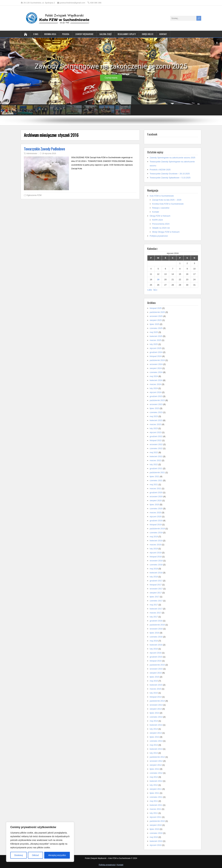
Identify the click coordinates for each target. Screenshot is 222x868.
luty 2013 (154, 753)
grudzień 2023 (156, 396)
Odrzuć (35, 855)
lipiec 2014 (154, 713)
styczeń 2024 (156, 392)
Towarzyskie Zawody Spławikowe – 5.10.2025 (170, 178)
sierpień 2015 (156, 673)
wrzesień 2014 (156, 705)
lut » (155, 290)
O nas (36, 34)
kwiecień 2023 (156, 420)
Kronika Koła (50, 34)
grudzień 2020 (156, 492)
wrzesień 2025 (156, 316)
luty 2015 (154, 693)
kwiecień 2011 (156, 805)
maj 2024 (154, 376)
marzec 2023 (155, 424)
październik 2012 (157, 757)
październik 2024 (157, 360)
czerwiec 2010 (156, 833)
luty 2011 (154, 813)
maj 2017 (154, 605)
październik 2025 (157, 312)
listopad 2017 (156, 585)
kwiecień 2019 (156, 541)
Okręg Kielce (148, 34)
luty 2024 (154, 388)
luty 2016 (154, 649)
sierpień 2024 (156, 368)
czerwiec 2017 (156, 601)
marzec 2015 (155, 689)
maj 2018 (154, 569)
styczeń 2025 (156, 348)
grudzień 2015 (156, 657)
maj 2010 (154, 837)
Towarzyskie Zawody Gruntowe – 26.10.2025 (170, 174)
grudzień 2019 (156, 521)
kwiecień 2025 (156, 336)
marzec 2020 (155, 513)
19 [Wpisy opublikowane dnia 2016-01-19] (158, 279)
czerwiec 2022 (156, 448)
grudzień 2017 (156, 581)
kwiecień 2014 (156, 725)
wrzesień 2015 (156, 669)
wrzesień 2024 (156, 364)
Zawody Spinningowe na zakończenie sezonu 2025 (173, 158)
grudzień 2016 (156, 621)
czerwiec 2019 (156, 533)
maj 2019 (154, 537)
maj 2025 (154, 332)
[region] (40, 842)
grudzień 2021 (156, 468)
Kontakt (163, 34)
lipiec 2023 (154, 408)
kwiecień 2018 (156, 573)
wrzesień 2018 (156, 561)
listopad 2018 (156, 557)
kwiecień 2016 (156, 645)
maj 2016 (154, 641)
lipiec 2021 (154, 476)
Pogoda (66, 34)
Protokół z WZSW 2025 (160, 170)
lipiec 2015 (154, 677)
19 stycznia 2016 (49, 154)
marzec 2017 (155, 613)
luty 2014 (154, 729)
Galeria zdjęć (106, 34)
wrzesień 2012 (156, 761)
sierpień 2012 (156, 765)
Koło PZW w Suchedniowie (162, 196)
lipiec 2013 (154, 737)
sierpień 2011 (156, 789)
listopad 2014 (156, 697)
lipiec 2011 (154, 793)
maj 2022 (154, 452)
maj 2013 (154, 745)
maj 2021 (154, 484)
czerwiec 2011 (156, 797)
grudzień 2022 (156, 436)
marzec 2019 (155, 545)
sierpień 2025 (156, 320)
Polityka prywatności (159, 236)
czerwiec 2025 (156, 328)
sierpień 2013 (156, 733)
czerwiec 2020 (156, 509)
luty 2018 (154, 577)
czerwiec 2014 (156, 717)
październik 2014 (157, 701)
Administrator (32, 154)
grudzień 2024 (156, 352)
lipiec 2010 (154, 829)
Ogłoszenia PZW (34, 195)
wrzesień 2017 (156, 589)
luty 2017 (154, 617)
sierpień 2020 (156, 501)
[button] (217, 43)
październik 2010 (157, 821)
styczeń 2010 (156, 845)
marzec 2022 (155, 460)
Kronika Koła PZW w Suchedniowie (168, 204)
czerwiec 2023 (156, 412)
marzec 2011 (155, 809)
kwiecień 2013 (156, 749)
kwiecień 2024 (156, 380)
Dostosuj (18, 855)
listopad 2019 (156, 525)
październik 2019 (157, 529)
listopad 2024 (156, 356)
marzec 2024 (155, 384)
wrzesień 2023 (156, 404)
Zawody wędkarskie (84, 34)
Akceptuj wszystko (57, 855)
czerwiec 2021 (156, 480)
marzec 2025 (155, 340)
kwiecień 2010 (156, 841)
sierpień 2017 (156, 593)
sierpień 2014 (156, 709)
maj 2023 (154, 416)
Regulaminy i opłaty (127, 34)
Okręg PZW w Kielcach (160, 216)
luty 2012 (154, 785)
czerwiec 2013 (156, 741)
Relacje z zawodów (161, 208)
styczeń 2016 (156, 653)
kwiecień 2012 (156, 781)
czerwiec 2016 (156, 637)
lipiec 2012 (154, 769)
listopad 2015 (156, 661)
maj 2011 (154, 801)
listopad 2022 (156, 440)
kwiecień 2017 (156, 609)
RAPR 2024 (157, 220)
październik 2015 (157, 665)
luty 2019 (154, 549)
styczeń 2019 (156, 553)
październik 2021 (157, 472)
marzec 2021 (155, 488)
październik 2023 (157, 400)
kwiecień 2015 (156, 685)
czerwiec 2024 (156, 372)
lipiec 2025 (154, 324)
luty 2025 (154, 344)
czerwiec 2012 (156, 773)
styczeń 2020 (156, 517)
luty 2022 (154, 464)
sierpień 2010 (156, 825)
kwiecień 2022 (156, 456)
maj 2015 (154, 681)
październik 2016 (157, 625)
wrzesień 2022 (156, 444)
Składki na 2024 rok (161, 228)
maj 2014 (154, 721)
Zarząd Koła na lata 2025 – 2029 (167, 200)
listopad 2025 (156, 308)
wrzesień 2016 (156, 629)
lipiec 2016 (154, 633)
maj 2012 (154, 777)
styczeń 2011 (156, 817)
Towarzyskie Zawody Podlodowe (44, 149)
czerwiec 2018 (156, 565)
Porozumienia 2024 (161, 224)
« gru (150, 290)
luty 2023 (154, 428)
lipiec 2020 (154, 505)
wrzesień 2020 (156, 496)
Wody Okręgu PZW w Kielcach (166, 232)
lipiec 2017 (154, 597)
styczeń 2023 (156, 432)
